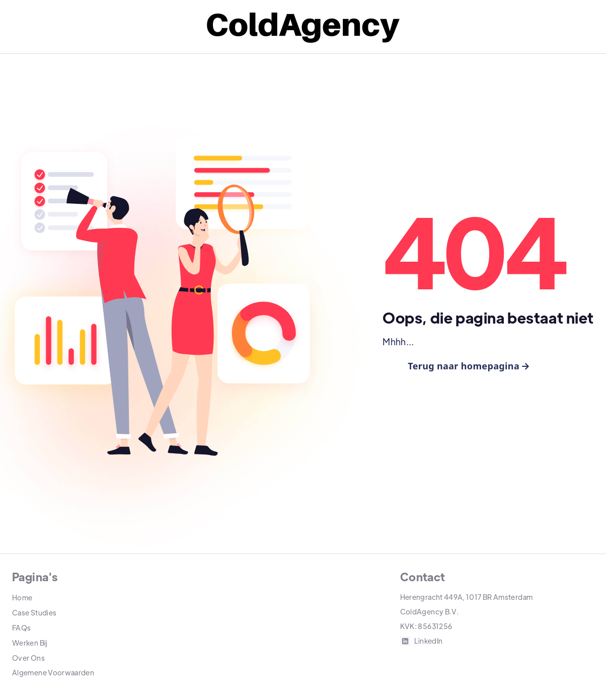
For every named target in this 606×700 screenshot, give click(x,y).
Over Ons (28, 658)
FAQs (21, 628)
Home (22, 597)
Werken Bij (30, 643)
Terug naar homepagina (468, 366)
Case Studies (34, 612)
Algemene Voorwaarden (53, 672)
